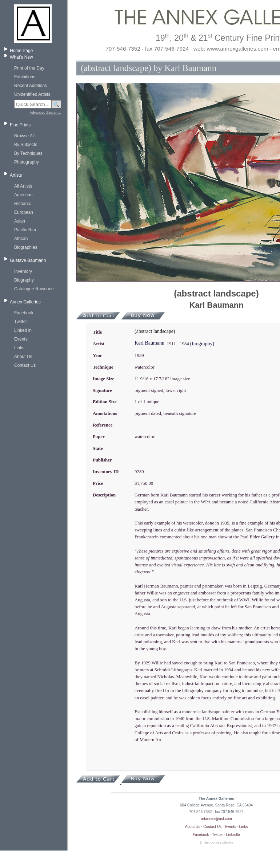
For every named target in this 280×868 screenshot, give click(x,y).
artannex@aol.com (216, 819)
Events (21, 339)
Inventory (23, 271)
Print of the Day (29, 68)
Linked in (23, 330)
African (21, 239)
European (24, 212)
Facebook (24, 313)
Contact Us (25, 365)
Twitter (21, 322)
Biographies (26, 247)
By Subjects (26, 145)
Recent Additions (31, 86)
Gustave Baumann (28, 260)
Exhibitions (25, 77)
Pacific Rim (25, 230)
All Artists (23, 186)
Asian (20, 221)
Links (19, 348)
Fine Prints (20, 125)
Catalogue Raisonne (34, 289)
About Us (23, 357)
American (23, 195)
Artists (16, 175)
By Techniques (28, 153)
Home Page (21, 51)
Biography (24, 280)
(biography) (202, 344)
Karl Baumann (149, 343)
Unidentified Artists (32, 94)
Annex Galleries (25, 302)
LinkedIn (233, 835)
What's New (21, 57)
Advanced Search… (45, 112)
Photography (27, 162)
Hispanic (23, 204)
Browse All (24, 136)
